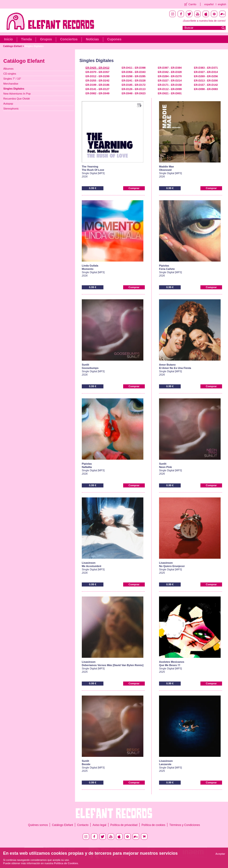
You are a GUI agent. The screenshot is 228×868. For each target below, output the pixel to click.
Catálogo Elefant (12, 46)
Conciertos (69, 39)
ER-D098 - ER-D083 (206, 89)
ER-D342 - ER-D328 (170, 72)
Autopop (8, 104)
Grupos (46, 39)
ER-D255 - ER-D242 (97, 81)
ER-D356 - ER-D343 (134, 72)
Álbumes (8, 69)
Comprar (134, 188)
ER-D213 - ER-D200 (206, 81)
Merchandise (11, 84)
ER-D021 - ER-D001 (170, 93)
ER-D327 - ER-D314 (206, 72)
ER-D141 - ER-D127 (97, 89)
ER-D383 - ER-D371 (206, 68)
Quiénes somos (38, 825)
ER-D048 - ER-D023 (134, 93)
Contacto (83, 825)
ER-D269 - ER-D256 (206, 76)
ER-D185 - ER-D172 (134, 85)
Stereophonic (11, 109)
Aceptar (220, 854)
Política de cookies (153, 825)
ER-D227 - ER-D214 (170, 81)
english (222, 4)
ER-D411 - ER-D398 (134, 68)
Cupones (114, 39)
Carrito (192, 4)
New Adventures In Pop (17, 94)
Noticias (92, 39)
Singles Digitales (34, 46)
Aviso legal (99, 825)
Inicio (8, 39)
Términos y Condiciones (185, 825)
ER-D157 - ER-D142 (206, 85)
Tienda (27, 39)
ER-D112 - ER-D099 (170, 89)
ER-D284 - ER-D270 (170, 76)
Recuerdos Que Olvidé (17, 99)
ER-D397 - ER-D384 (170, 68)
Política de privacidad (124, 825)
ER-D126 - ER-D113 (134, 89)
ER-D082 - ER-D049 (97, 93)
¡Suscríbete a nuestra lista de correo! (204, 21)
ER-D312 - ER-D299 (97, 76)
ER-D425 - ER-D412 (97, 68)
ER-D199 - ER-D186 (97, 85)
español (209, 4)
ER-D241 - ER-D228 (134, 81)
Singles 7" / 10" (12, 79)
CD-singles (10, 74)
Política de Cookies (66, 863)
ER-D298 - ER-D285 (134, 76)
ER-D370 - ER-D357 (97, 72)
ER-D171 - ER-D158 (170, 85)
